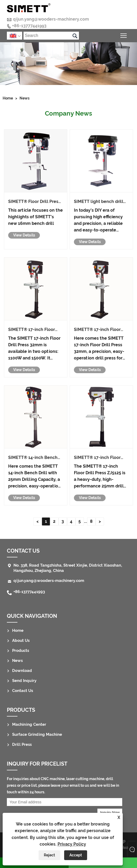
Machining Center (29, 724)
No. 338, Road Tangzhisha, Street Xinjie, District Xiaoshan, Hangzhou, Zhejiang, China (68, 568)
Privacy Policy (72, 844)
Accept (76, 855)
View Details (24, 235)
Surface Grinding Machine (37, 734)
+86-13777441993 (29, 26)
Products (21, 651)
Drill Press (22, 744)
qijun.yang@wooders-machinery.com (51, 19)
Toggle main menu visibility (124, 35)
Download (22, 671)
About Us (21, 641)
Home (8, 98)
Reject (49, 855)
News (25, 98)
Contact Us (23, 551)
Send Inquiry (24, 681)
